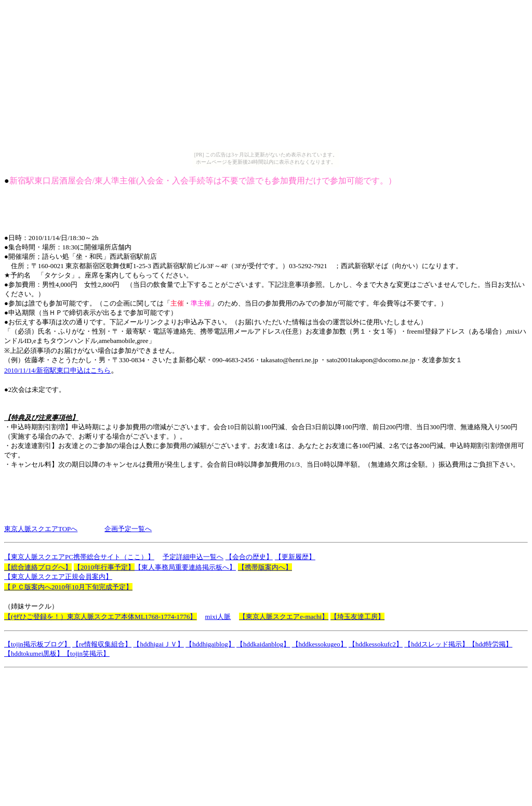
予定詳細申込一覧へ (193, 557)
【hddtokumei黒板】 (34, 653)
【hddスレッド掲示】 (436, 644)
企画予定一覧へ (128, 529)
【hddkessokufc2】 (376, 644)
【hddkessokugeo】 (320, 644)
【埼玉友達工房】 (357, 617)
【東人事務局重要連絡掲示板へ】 (185, 567)
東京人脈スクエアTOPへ (41, 529)
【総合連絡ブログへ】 (38, 567)
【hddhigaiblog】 (210, 644)
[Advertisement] (193, 210)
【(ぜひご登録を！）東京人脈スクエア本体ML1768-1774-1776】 (101, 617)
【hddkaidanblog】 (263, 644)
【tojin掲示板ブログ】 (37, 644)
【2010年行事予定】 (104, 567)
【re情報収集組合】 (102, 644)
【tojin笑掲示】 (87, 653)
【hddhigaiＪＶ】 (158, 644)
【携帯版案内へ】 (265, 567)
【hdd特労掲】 (491, 644)
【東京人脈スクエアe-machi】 (284, 617)
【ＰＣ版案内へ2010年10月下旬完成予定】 (68, 587)
